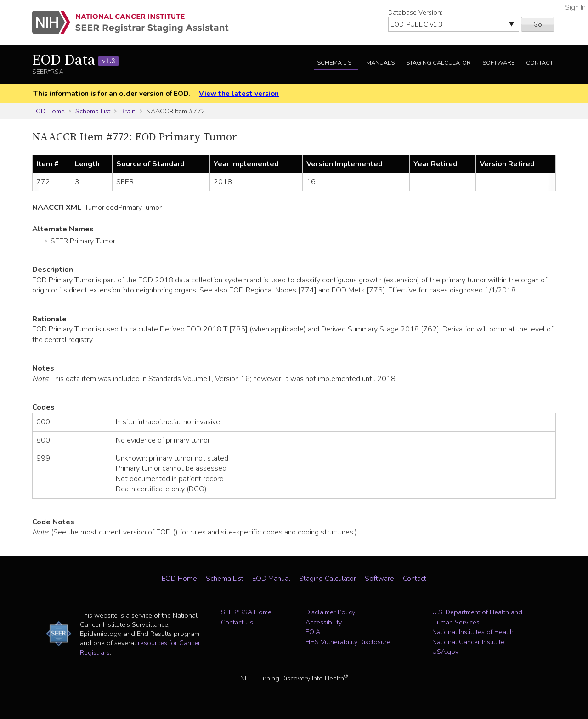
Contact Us (237, 622)
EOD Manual (271, 579)
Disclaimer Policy (330, 612)
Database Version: (415, 12)
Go (538, 24)
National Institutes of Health (473, 632)
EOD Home (48, 111)
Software (498, 63)
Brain (128, 111)
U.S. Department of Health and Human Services (477, 617)
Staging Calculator (438, 63)
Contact (540, 63)
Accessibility (324, 622)
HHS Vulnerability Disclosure (348, 642)
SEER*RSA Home (246, 612)
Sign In (575, 7)
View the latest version (239, 94)
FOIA (313, 632)
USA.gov (445, 652)
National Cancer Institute (468, 642)
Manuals (380, 63)
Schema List (336, 63)
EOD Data (75, 61)
